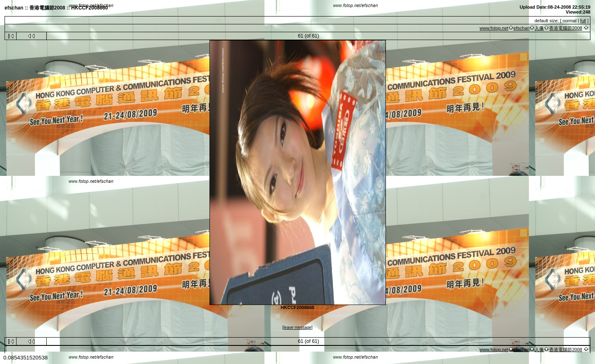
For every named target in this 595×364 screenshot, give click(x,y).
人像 (539, 28)
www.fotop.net (494, 28)
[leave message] (298, 327)
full (583, 21)
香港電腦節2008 (565, 28)
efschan (522, 28)
